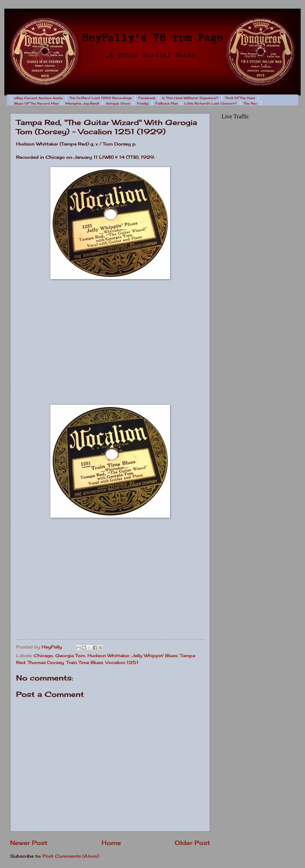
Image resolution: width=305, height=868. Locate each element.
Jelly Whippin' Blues (155, 656)
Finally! (143, 103)
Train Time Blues (85, 663)
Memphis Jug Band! (82, 103)
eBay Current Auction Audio (39, 98)
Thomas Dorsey (46, 663)
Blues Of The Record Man (36, 103)
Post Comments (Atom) (71, 856)
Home (111, 843)
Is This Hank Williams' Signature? (190, 98)
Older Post (192, 843)
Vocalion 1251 (122, 663)
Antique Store (118, 103)
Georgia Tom (70, 656)
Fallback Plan (167, 103)
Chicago (43, 656)
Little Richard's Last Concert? (211, 103)
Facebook (147, 98)
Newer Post (29, 843)
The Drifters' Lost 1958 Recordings (101, 98)
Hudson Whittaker (108, 656)
